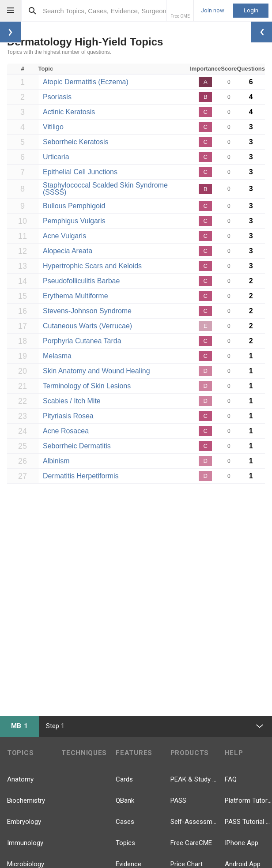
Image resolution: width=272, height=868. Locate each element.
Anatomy (20, 779)
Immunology (25, 843)
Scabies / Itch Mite (72, 401)
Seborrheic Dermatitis (77, 446)
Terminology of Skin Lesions (87, 386)
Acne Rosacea (66, 431)
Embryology (24, 822)
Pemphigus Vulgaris (74, 221)
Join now (213, 11)
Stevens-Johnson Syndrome (87, 311)
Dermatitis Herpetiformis (81, 476)
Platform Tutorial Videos (248, 800)
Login (251, 10)
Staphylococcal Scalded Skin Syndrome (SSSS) (105, 189)
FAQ (231, 779)
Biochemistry (26, 800)
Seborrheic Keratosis (76, 142)
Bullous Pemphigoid (74, 206)
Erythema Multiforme (76, 296)
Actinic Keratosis (69, 112)
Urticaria (56, 157)
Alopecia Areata (68, 251)
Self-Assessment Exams (194, 822)
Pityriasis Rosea (68, 416)
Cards (124, 779)
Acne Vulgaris (64, 236)
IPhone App (242, 843)
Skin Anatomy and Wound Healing (96, 371)
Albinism (56, 461)
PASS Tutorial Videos (248, 822)
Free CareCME (191, 843)
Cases (125, 822)
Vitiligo (53, 127)
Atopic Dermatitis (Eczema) (86, 82)
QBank (125, 800)
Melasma (57, 356)
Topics (125, 843)
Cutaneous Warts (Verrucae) (87, 326)
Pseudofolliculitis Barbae (81, 281)
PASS (178, 800)
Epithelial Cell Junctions (80, 172)
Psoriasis (57, 97)
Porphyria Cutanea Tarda (82, 341)
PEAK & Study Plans (194, 779)
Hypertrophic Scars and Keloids (92, 266)
